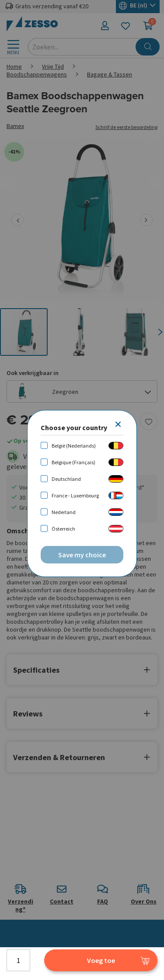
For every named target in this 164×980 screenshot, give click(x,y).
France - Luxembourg (75, 495)
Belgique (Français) (73, 462)
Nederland (64, 512)
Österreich (63, 529)
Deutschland (66, 479)
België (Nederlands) (74, 446)
